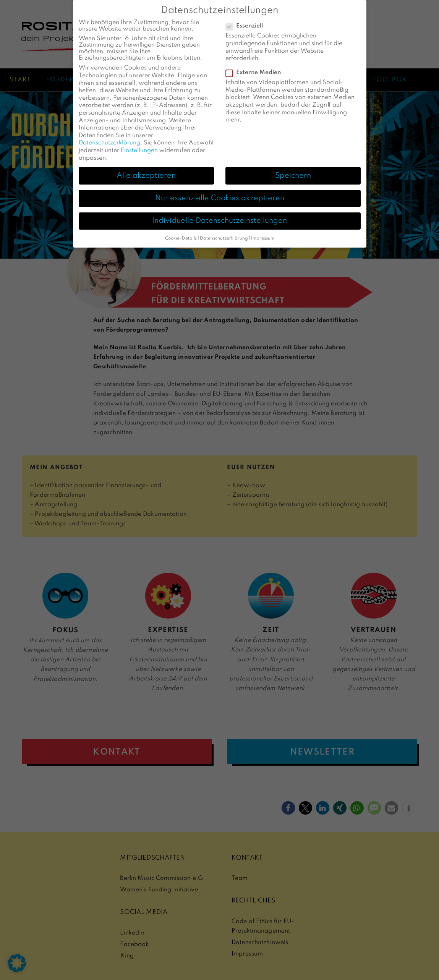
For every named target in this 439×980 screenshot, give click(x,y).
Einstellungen (139, 148)
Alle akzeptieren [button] (146, 173)
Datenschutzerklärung (109, 141)
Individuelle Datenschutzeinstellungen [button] (219, 218)
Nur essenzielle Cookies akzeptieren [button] (220, 196)
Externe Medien (256, 70)
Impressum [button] (263, 236)
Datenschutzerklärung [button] (224, 236)
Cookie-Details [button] (181, 236)
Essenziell (247, 24)
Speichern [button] (293, 173)
